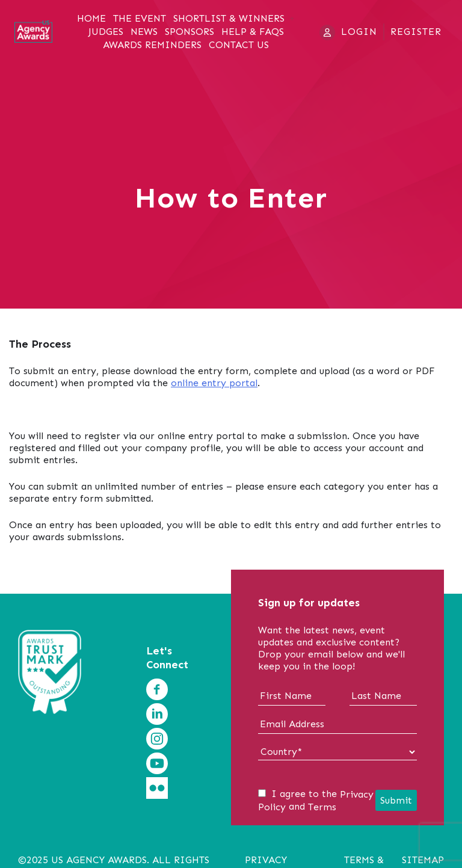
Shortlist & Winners (229, 19)
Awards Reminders (152, 45)
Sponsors (189, 32)
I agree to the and (316, 800)
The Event (140, 19)
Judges (106, 32)
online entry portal (214, 383)
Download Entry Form (60, 409)
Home (91, 19)
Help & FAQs (253, 32)
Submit (396, 800)
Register (416, 32)
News (144, 32)
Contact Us (239, 45)
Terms (322, 807)
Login (359, 32)
